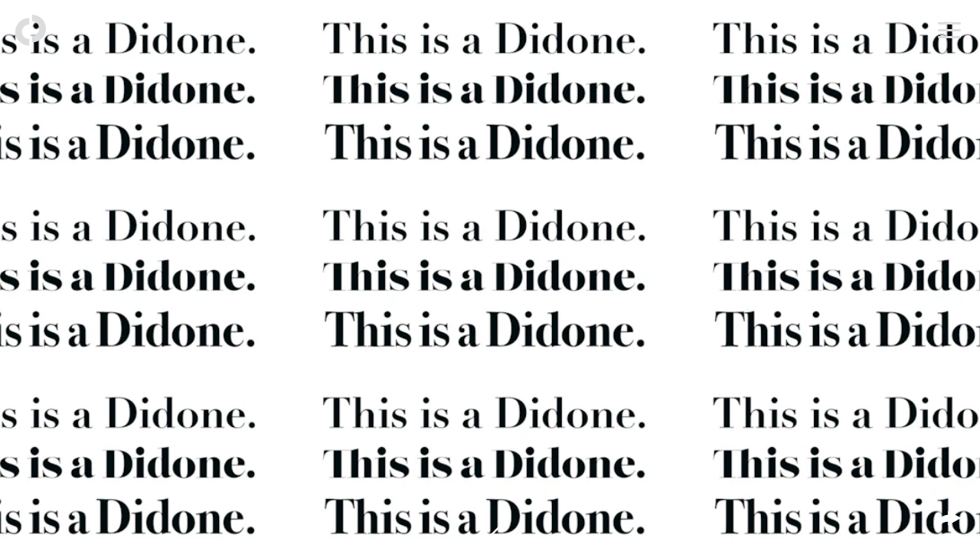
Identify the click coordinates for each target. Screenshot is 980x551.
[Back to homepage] (31, 31)
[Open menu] (949, 31)
